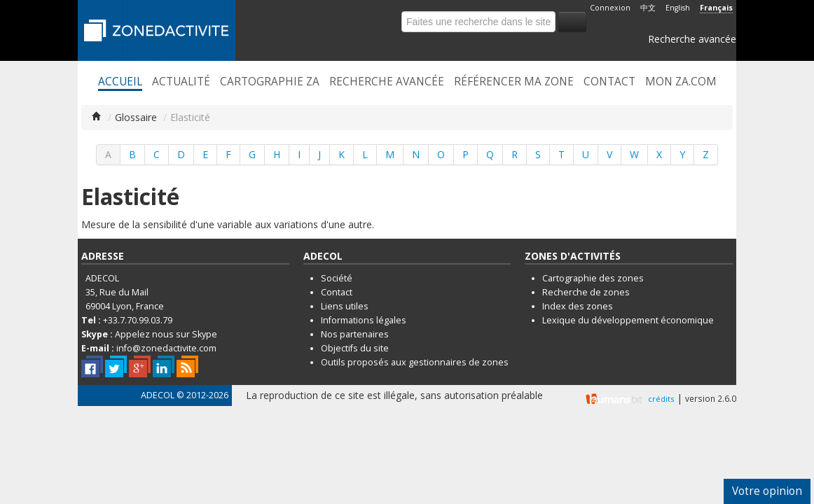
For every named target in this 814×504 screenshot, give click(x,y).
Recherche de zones (586, 292)
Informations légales (364, 320)
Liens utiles (345, 306)
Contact (609, 82)
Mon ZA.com (681, 82)
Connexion (610, 8)
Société (337, 278)
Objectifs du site (355, 348)
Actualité (181, 82)
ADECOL (158, 395)
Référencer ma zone (514, 82)
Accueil (120, 82)
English (678, 8)
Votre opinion (767, 491)
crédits (661, 399)
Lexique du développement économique (628, 320)
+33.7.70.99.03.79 (138, 320)
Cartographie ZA (270, 82)
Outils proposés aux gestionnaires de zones (415, 362)
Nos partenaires (355, 334)
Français (716, 8)
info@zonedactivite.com (166, 348)
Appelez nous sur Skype (166, 334)
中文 (648, 8)
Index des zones (578, 306)
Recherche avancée (692, 39)
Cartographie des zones (593, 278)
